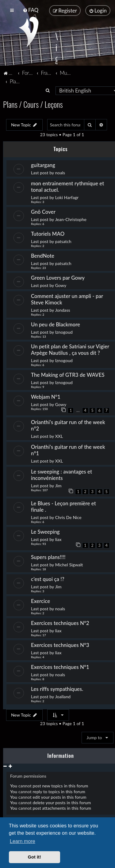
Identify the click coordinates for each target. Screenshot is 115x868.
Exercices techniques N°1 (60, 667)
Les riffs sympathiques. (57, 689)
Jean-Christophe (71, 219)
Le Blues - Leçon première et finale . (63, 507)
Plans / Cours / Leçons (33, 104)
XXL (59, 436)
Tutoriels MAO (48, 234)
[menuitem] (31, 10)
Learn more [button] (23, 841)
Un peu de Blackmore (56, 324)
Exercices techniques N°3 (60, 645)
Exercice (40, 601)
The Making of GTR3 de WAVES (68, 375)
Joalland (63, 697)
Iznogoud (64, 332)
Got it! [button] (34, 857)
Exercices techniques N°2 (60, 623)
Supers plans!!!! (48, 557)
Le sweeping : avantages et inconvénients (61, 475)
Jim (58, 486)
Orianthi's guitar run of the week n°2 (68, 425)
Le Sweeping (45, 532)
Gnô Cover (43, 212)
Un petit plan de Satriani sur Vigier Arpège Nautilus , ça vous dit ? (70, 350)
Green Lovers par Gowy (58, 278)
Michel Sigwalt (69, 565)
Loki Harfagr (67, 197)
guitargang (43, 165)
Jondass (63, 310)
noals (60, 173)
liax (58, 539)
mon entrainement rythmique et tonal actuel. (67, 187)
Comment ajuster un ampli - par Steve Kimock (67, 299)
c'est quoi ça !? (48, 579)
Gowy (61, 285)
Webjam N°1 (46, 397)
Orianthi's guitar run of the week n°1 (68, 450)
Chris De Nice (68, 517)
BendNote (43, 256)
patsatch (63, 241)
